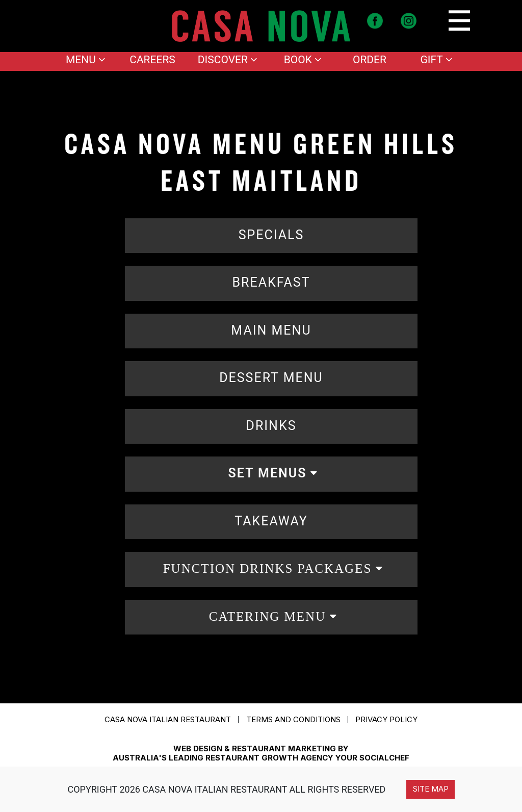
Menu (86, 60)
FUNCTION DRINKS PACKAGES (268, 568)
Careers (152, 60)
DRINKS (271, 426)
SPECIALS (271, 235)
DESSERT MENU (271, 378)
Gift (436, 60)
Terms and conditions (293, 719)
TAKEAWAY (271, 521)
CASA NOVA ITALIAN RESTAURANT (168, 719)
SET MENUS (268, 473)
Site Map (431, 789)
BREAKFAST (271, 282)
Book (303, 60)
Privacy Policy (386, 719)
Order (370, 60)
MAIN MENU (271, 330)
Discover (228, 60)
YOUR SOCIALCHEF (372, 758)
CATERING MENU (267, 616)
